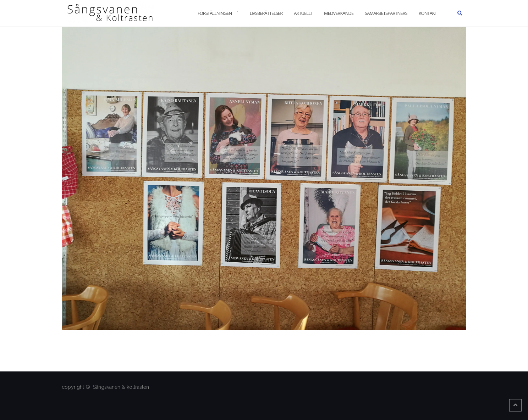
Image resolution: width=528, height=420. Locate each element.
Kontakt (428, 13)
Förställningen (215, 13)
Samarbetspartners (386, 13)
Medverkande (339, 13)
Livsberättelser (266, 13)
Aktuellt (303, 13)
